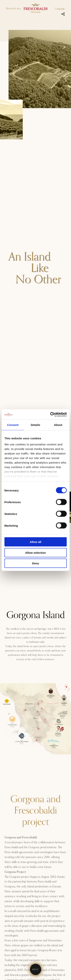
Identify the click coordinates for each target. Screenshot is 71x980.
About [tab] (58, 425)
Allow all (35, 542)
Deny (35, 563)
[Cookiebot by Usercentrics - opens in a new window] (51, 414)
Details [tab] (36, 425)
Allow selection (35, 552)
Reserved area (14, 9)
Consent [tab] (13, 425)
